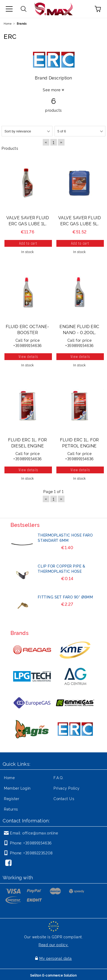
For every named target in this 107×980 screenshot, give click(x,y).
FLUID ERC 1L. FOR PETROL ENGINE (79, 443)
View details (28, 357)
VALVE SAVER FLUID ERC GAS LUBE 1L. (28, 220)
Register (12, 798)
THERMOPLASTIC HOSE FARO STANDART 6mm (65, 537)
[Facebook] (9, 863)
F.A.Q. (58, 777)
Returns (11, 809)
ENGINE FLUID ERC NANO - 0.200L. (79, 329)
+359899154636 (37, 843)
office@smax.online (40, 833)
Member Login (17, 788)
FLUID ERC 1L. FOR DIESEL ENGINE (28, 443)
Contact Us (64, 798)
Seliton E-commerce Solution (53, 975)
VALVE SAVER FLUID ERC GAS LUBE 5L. (80, 220)
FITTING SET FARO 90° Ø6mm (65, 597)
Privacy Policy (67, 788)
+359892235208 (38, 853)
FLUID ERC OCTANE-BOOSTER (28, 329)
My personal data (56, 958)
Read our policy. (53, 944)
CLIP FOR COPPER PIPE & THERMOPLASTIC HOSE (61, 568)
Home (8, 23)
